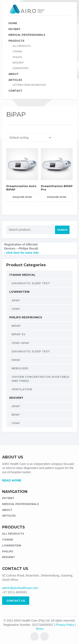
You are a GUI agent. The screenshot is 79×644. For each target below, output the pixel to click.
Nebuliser (20, 368)
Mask (16, 360)
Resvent (18, 63)
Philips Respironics (26, 317)
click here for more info (22, 253)
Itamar (17, 51)
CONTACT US (16, 601)
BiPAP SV (19, 334)
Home (13, 23)
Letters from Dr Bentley (29, 85)
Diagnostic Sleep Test (31, 283)
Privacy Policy (65, 625)
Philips (17, 57)
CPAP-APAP (20, 343)
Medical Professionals (27, 35)
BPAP (16, 415)
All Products (22, 46)
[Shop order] (29, 138)
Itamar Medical (22, 275)
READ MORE (12, 480)
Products (16, 41)
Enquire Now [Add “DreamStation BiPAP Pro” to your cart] (57, 197)
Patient (14, 29)
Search (62, 230)
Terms (39, 629)
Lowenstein (21, 68)
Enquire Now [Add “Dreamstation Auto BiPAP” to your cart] (22, 197)
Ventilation (22, 389)
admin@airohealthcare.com (20, 588)
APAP (16, 300)
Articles (15, 80)
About (13, 74)
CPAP (16, 309)
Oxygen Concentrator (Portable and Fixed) (40, 379)
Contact (15, 91)
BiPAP (16, 326)
